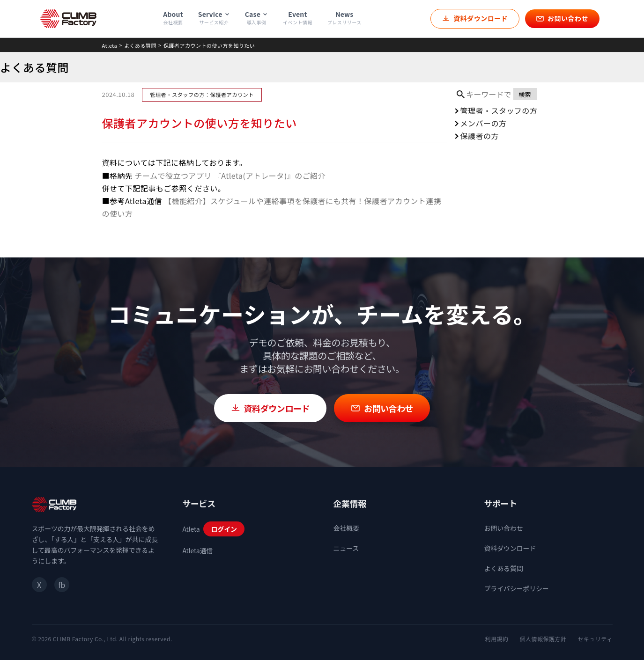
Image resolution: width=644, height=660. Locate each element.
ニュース (346, 548)
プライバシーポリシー (517, 588)
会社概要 (346, 528)
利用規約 (497, 639)
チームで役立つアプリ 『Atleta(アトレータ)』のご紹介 (230, 176)
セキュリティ (595, 639)
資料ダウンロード (510, 548)
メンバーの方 (484, 123)
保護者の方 (480, 136)
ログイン (224, 529)
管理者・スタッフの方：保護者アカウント (202, 95)
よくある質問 (140, 45)
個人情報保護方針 (543, 639)
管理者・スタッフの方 (499, 110)
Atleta (110, 45)
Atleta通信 (198, 550)
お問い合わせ (504, 528)
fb (61, 585)
